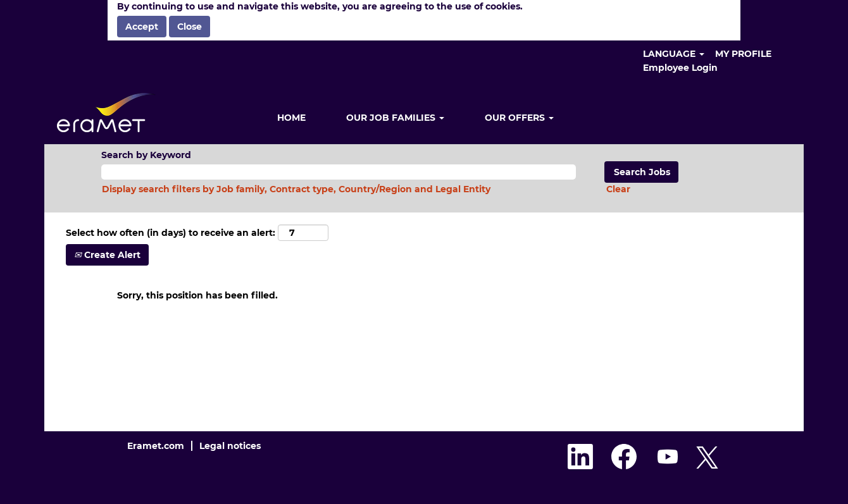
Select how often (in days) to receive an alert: (171, 233)
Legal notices (230, 446)
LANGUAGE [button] (674, 54)
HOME (291, 118)
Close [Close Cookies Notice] (190, 27)
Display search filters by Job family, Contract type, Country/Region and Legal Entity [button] (296, 189)
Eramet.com (156, 446)
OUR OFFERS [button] (519, 118)
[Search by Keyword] (339, 172)
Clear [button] (618, 189)
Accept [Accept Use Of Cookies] (142, 27)
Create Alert (107, 255)
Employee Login (680, 68)
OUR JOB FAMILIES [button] (395, 118)
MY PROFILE (743, 54)
